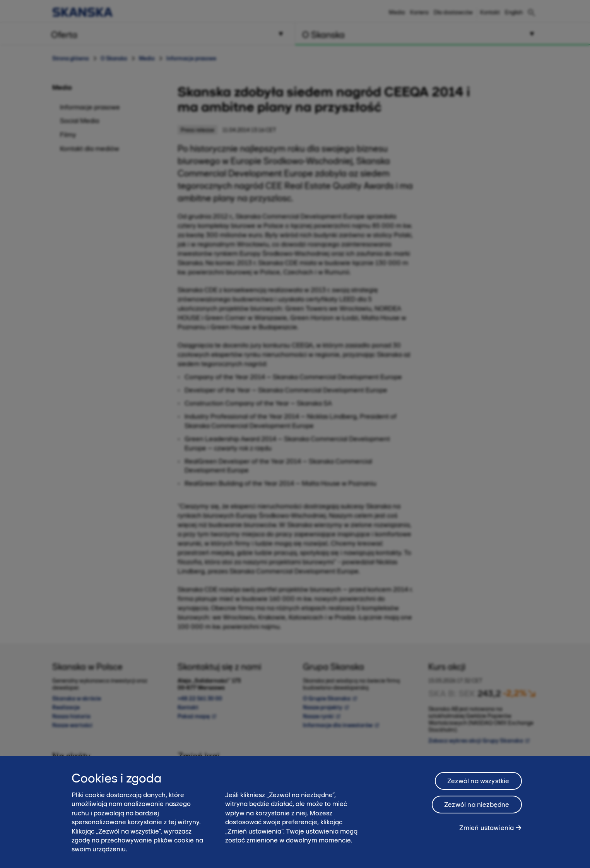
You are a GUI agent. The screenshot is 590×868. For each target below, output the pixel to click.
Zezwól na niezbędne (477, 810)
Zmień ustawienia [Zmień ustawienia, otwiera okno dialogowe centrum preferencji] (487, 833)
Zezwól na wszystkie (478, 786)
